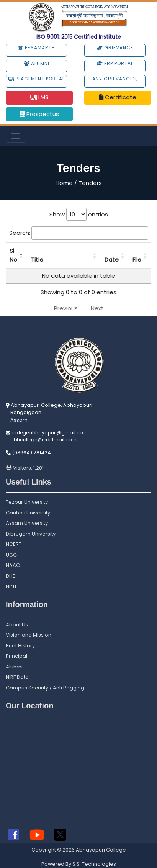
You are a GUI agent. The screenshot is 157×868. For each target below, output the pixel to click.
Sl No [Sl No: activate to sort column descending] (13, 255)
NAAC (13, 565)
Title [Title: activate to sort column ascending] (37, 260)
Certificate (118, 97)
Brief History (20, 646)
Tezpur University (27, 502)
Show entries (79, 214)
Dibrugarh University (31, 534)
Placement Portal (37, 79)
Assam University (27, 523)
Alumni (37, 63)
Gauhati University (28, 513)
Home (64, 183)
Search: (79, 233)
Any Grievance (115, 79)
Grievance (115, 48)
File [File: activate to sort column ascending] (137, 260)
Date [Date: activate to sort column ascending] (112, 260)
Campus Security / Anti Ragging (45, 688)
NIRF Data (17, 677)
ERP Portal (115, 63)
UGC (11, 555)
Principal (16, 656)
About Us (17, 625)
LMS (39, 97)
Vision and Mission (29, 635)
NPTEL (13, 586)
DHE (11, 576)
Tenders (90, 183)
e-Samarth (36, 48)
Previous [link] (66, 308)
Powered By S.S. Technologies (79, 864)
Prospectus (39, 114)
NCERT (14, 544)
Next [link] (97, 308)
